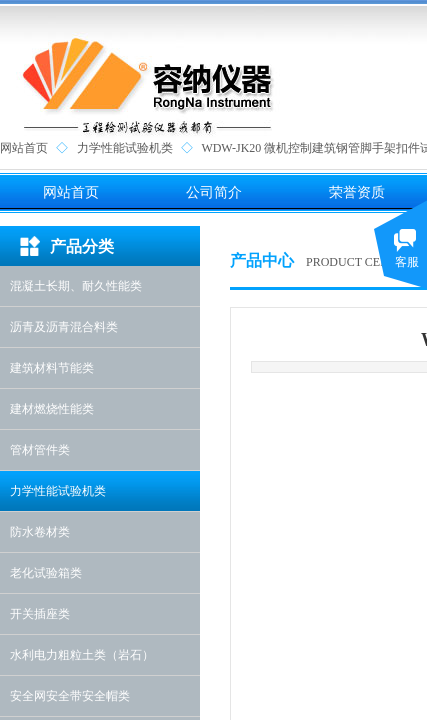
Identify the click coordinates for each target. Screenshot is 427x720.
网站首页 (24, 148)
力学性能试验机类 (125, 148)
